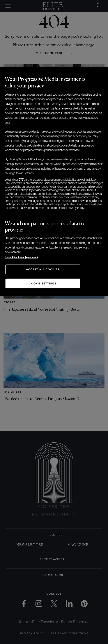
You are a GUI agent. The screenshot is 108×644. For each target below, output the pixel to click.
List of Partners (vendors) (21, 257)
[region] (54, 181)
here (8, 122)
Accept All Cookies (43, 269)
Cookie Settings (43, 284)
